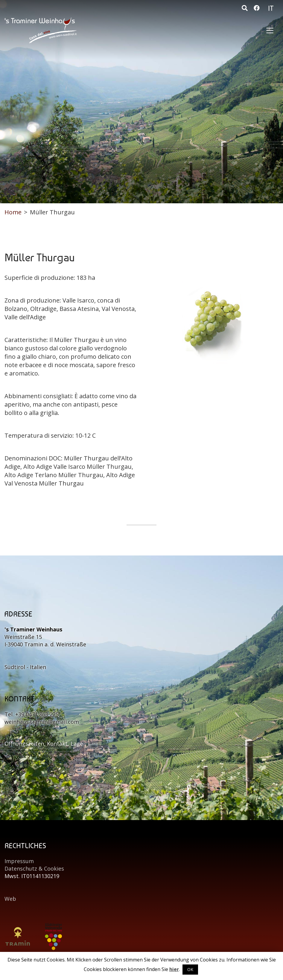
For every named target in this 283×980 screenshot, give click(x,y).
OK (190, 969)
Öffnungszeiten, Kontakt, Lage (44, 744)
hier (174, 969)
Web (10, 899)
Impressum (19, 861)
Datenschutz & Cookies (34, 868)
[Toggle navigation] (270, 30)
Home (13, 212)
